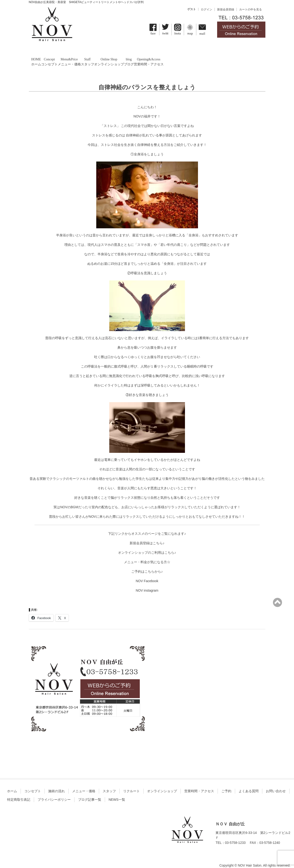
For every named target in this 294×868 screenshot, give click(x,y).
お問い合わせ (276, 785)
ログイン (206, 9)
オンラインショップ (162, 785)
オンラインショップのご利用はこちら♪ (147, 546)
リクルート (132, 785)
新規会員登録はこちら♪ (147, 537)
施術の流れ (57, 785)
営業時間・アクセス (199, 785)
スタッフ (109, 785)
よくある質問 (249, 785)
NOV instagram (147, 584)
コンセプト (33, 785)
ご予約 (226, 785)
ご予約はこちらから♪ (147, 565)
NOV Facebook (147, 575)
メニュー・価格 (84, 785)
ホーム (12, 785)
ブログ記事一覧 (90, 793)
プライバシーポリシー (54, 793)
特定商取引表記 (19, 793)
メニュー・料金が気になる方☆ (147, 556)
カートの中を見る (250, 9)
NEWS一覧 (117, 793)
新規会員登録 (226, 9)
